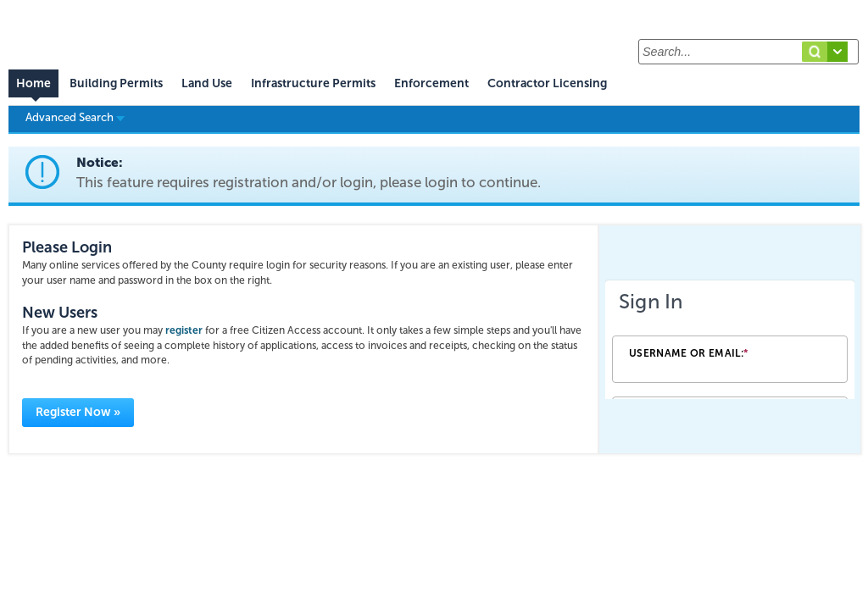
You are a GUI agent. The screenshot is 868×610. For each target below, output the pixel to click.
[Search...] (748, 52)
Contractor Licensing (547, 83)
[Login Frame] (730, 340)
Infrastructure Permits (313, 83)
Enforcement (431, 83)
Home (33, 83)
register (184, 330)
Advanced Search (75, 117)
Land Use (207, 83)
